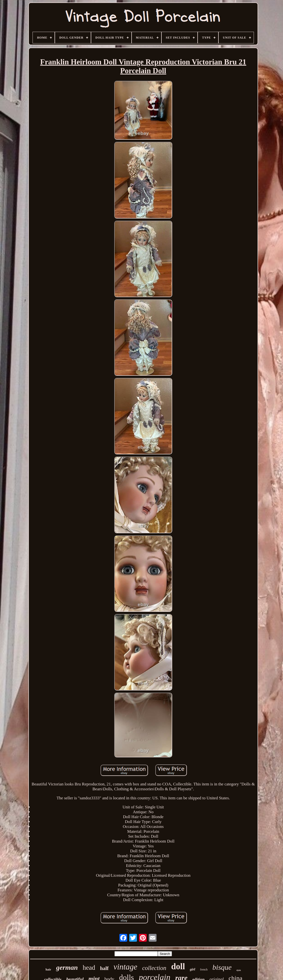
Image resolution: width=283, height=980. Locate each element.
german (67, 967)
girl (192, 969)
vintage (125, 967)
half (104, 968)
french (204, 970)
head (89, 968)
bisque (222, 967)
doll (178, 966)
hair (48, 969)
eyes (239, 970)
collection (154, 968)
